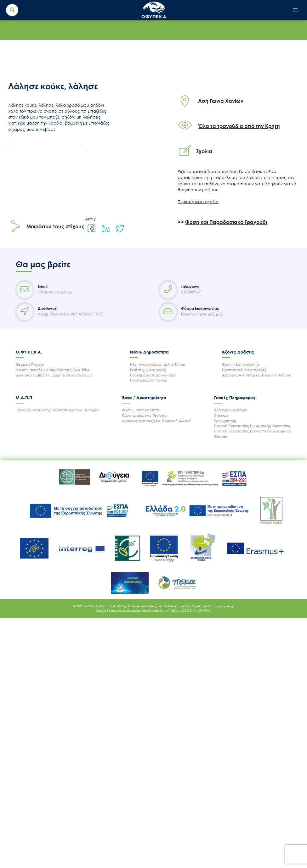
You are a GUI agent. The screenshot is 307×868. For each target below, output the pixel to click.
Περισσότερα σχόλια (198, 202)
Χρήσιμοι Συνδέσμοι (230, 410)
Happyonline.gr (222, 606)
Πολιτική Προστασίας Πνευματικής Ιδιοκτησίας (252, 426)
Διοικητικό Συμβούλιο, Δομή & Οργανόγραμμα (54, 375)
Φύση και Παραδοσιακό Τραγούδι (226, 222)
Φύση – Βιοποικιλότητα (241, 364)
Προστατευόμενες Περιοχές (144, 415)
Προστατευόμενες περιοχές (244, 370)
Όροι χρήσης (225, 421)
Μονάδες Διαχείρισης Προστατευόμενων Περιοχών (57, 410)
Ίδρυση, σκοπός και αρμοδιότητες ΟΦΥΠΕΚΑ (53, 370)
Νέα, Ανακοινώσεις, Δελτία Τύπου (158, 364)
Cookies (221, 436)
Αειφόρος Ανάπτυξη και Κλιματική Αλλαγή (257, 375)
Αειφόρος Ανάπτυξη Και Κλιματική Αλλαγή (157, 421)
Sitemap (221, 415)
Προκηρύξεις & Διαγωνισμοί (153, 375)
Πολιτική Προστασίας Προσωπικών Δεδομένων (253, 431)
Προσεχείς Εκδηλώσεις (148, 380)
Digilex (197, 606)
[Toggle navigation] (296, 10)
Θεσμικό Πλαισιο (30, 364)
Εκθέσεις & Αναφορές (148, 370)
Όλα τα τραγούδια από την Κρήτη (239, 126)
